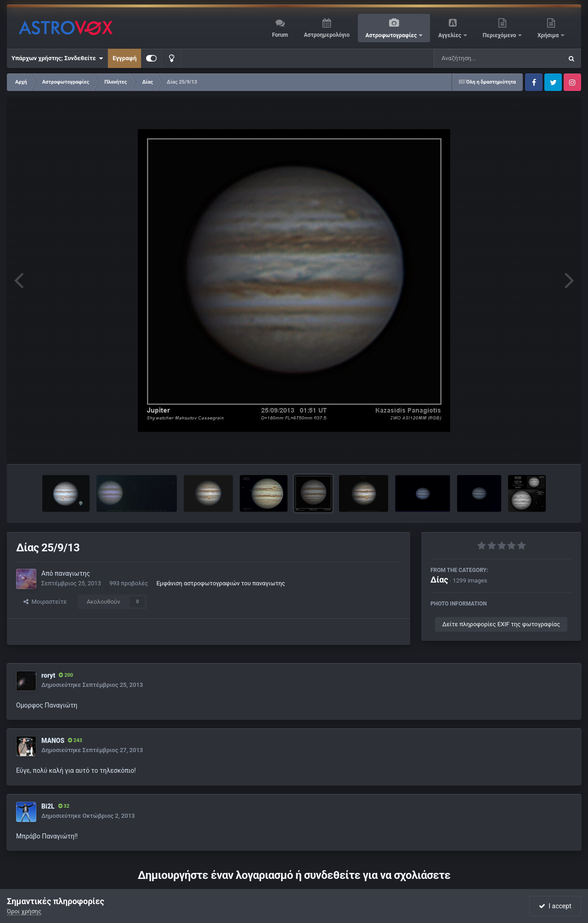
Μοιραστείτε (45, 602)
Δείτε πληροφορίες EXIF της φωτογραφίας (501, 624)
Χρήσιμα (549, 35)
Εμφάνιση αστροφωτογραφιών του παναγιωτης (220, 583)
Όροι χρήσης (24, 911)
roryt (48, 675)
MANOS (53, 741)
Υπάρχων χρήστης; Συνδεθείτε (57, 58)
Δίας (439, 580)
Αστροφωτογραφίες (392, 35)
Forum (280, 35)
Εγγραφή (124, 58)
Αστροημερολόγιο (326, 35)
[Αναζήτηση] (480, 58)
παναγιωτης (72, 573)
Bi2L (48, 806)
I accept (555, 906)
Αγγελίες (450, 35)
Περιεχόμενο (500, 35)
